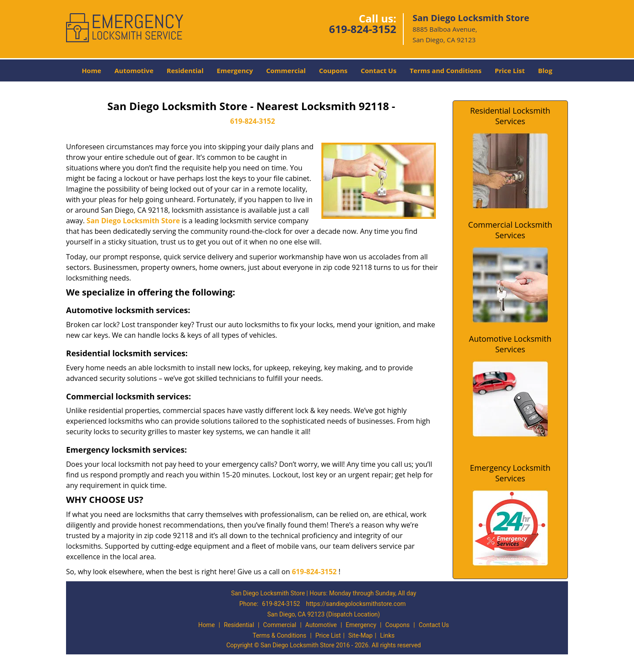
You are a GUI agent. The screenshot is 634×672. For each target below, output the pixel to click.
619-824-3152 (363, 29)
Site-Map (360, 635)
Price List (510, 70)
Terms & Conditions (280, 635)
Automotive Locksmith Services (510, 344)
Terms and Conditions (445, 70)
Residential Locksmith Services (510, 116)
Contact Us (378, 70)
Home (92, 70)
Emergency (235, 70)
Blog (545, 70)
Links (387, 635)
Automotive (134, 70)
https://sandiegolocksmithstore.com (356, 604)
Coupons (333, 70)
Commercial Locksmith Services (510, 230)
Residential (185, 70)
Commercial (286, 70)
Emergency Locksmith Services (510, 473)
